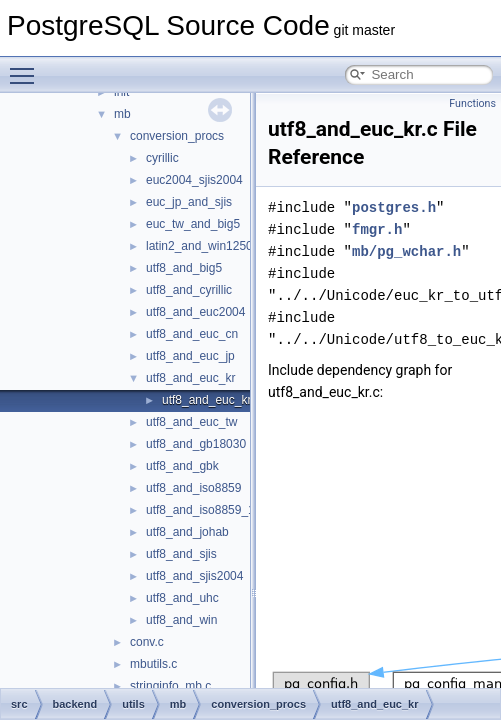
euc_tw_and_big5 (193, 224)
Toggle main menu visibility (27, 67)
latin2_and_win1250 (199, 246)
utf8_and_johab (187, 532)
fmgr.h (377, 229)
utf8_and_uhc (182, 598)
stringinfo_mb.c (170, 686)
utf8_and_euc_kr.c (211, 400)
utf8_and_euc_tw (191, 422)
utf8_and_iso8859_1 (200, 510)
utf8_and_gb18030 (196, 444)
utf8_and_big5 (184, 268)
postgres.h (394, 207)
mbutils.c (153, 664)
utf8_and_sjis (181, 554)
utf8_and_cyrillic (189, 290)
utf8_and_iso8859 (193, 488)
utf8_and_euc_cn (192, 334)
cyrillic (162, 158)
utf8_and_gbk (182, 466)
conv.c (147, 642)
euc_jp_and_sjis (189, 202)
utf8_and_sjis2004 (194, 576)
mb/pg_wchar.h (406, 251)
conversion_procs (177, 136)
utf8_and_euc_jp (190, 356)
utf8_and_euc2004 (195, 312)
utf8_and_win (181, 620)
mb (122, 114)
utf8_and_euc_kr (190, 378)
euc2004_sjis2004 (194, 180)
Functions (472, 103)
